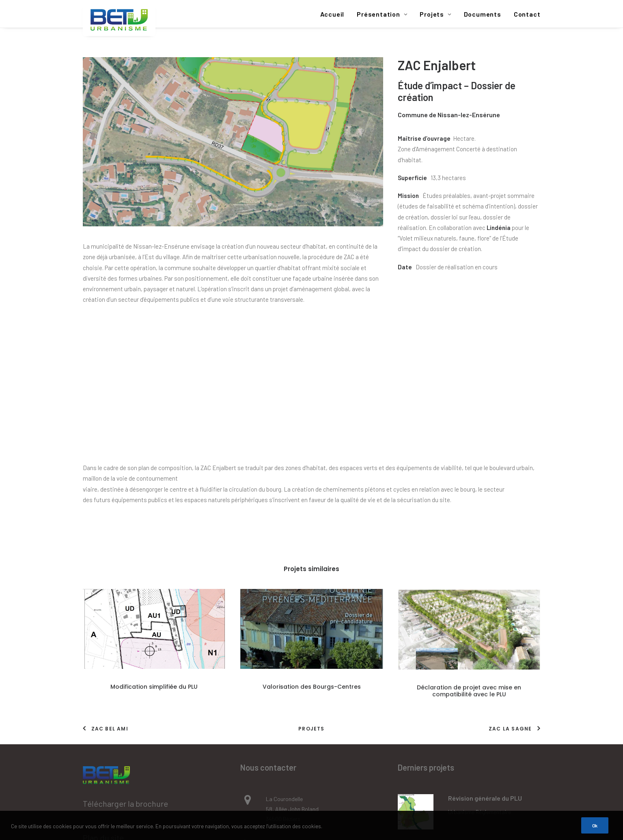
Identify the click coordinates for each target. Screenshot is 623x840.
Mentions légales (112, 728)
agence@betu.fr (286, 735)
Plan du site (103, 694)
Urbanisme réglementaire (480, 669)
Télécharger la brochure (125, 661)
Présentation (382, 14)
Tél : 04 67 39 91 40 (289, 700)
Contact (527, 14)
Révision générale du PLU (485, 655)
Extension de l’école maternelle (494, 705)
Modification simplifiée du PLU (154, 559)
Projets (435, 14)
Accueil (332, 14)
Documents (483, 14)
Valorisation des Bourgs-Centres (312, 561)
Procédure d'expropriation (480, 719)
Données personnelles (122, 762)
